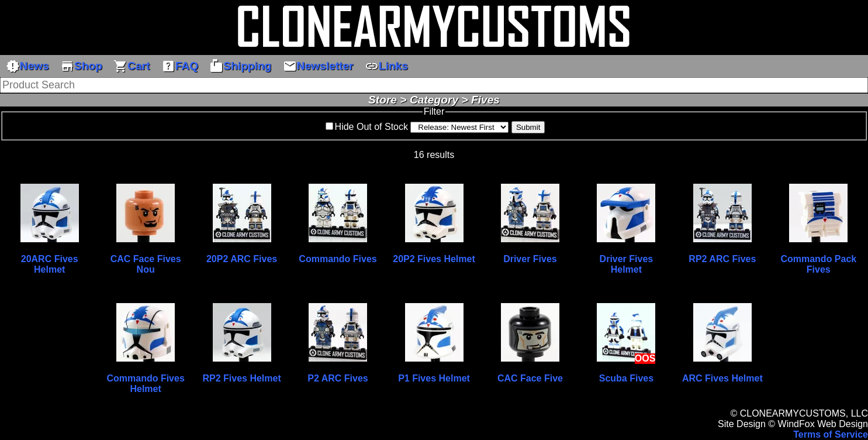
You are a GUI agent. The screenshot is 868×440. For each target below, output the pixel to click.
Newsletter (318, 66)
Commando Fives (338, 259)
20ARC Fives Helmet (50, 264)
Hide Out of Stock (371, 127)
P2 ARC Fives (338, 378)
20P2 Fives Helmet (434, 259)
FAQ (180, 66)
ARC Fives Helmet (722, 378)
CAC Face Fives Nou (146, 264)
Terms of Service (831, 434)
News (27, 66)
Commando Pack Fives (818, 264)
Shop (81, 66)
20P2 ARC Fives (242, 259)
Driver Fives (530, 259)
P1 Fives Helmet (434, 378)
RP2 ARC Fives (722, 259)
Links (386, 66)
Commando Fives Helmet (145, 384)
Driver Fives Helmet (627, 264)
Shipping (240, 66)
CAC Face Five (530, 378)
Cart (132, 66)
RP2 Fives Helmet (241, 378)
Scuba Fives (626, 378)
